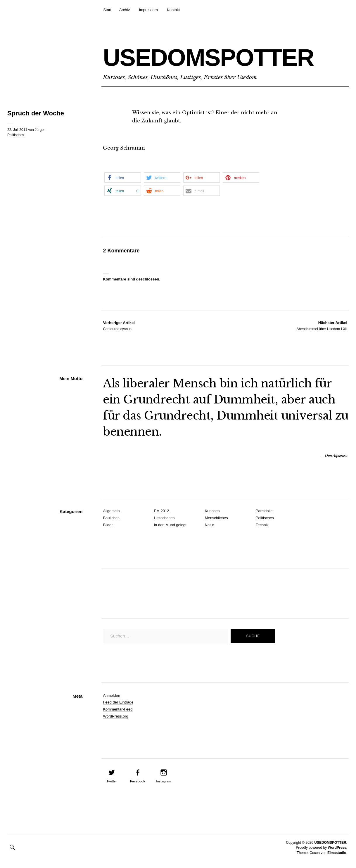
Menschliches (216, 518)
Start (107, 10)
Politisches (16, 135)
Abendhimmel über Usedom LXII (322, 325)
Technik (262, 525)
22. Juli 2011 (17, 130)
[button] (123, 177)
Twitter (112, 781)
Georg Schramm (124, 148)
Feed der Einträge (118, 702)
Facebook (138, 781)
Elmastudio (337, 853)
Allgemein (111, 511)
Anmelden (112, 695)
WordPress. (338, 848)
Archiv (125, 10)
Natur (210, 525)
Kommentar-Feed (118, 709)
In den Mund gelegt (170, 525)
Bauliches (111, 518)
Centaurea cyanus (119, 325)
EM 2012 (162, 511)
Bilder (108, 525)
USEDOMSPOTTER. (331, 843)
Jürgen (40, 130)
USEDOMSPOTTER (208, 57)
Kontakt (173, 10)
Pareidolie (264, 511)
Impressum (148, 10)
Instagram (164, 781)
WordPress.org (115, 716)
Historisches (164, 518)
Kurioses (212, 511)
